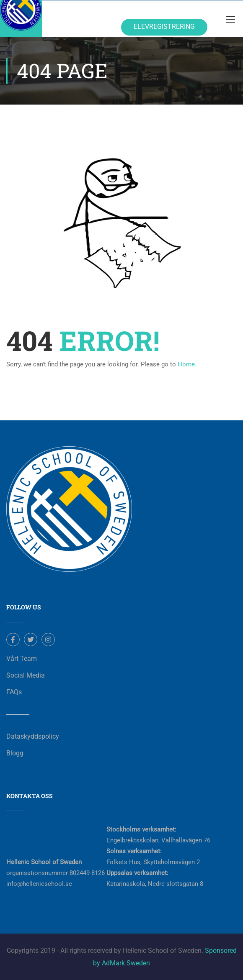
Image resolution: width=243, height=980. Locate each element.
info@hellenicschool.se (39, 884)
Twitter (31, 640)
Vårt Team (22, 659)
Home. (187, 364)
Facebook (13, 640)
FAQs (14, 692)
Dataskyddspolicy (33, 736)
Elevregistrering (164, 27)
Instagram (48, 640)
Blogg (15, 753)
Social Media (26, 675)
